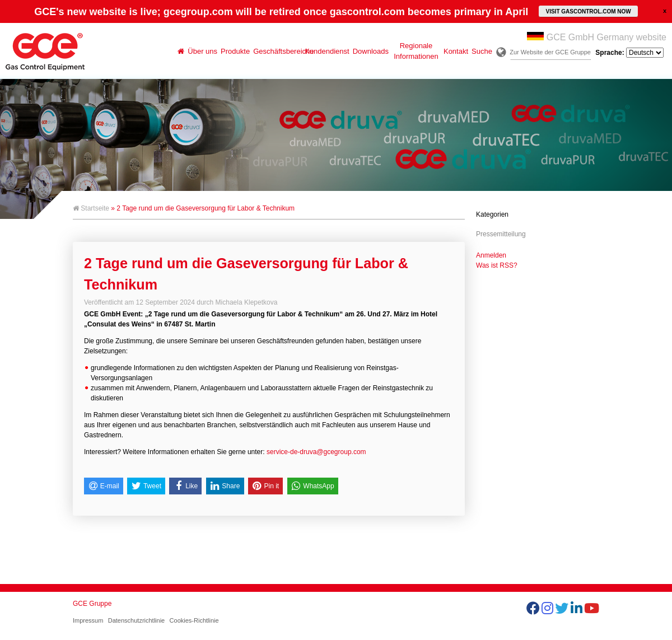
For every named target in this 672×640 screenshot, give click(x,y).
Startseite (91, 208)
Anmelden (491, 255)
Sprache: (629, 53)
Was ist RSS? (497, 265)
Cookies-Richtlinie (194, 620)
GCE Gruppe (92, 604)
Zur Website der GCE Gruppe (550, 52)
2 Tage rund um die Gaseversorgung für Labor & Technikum (246, 274)
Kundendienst (327, 51)
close (665, 11)
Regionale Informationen (416, 51)
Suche (482, 51)
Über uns (202, 51)
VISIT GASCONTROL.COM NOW (588, 11)
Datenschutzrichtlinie (137, 620)
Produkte (235, 51)
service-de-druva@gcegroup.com (316, 452)
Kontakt (456, 51)
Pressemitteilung (501, 234)
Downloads (371, 51)
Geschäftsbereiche (278, 51)
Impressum (88, 620)
